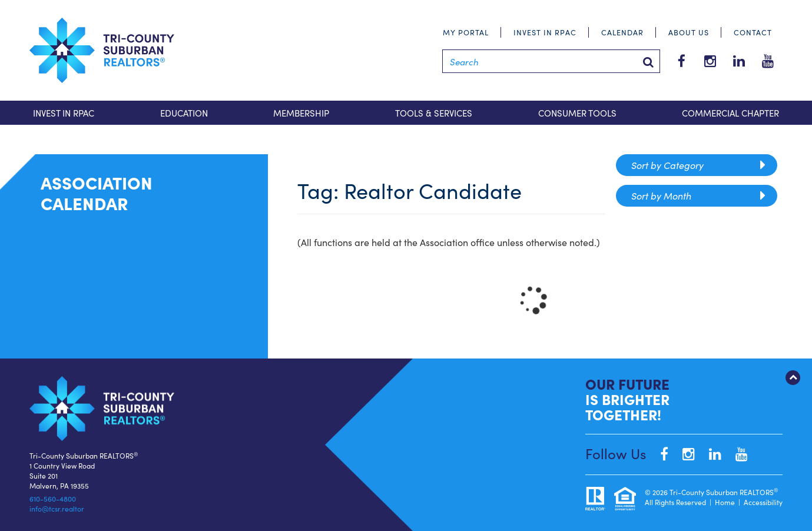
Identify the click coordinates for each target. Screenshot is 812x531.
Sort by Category (698, 165)
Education (184, 113)
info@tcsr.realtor (57, 508)
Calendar (622, 32)
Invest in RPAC (545, 32)
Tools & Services (434, 113)
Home (725, 502)
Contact (753, 32)
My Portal (466, 32)
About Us (689, 32)
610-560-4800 (53, 498)
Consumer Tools (577, 113)
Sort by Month (698, 196)
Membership (301, 113)
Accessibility (763, 502)
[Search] (551, 61)
